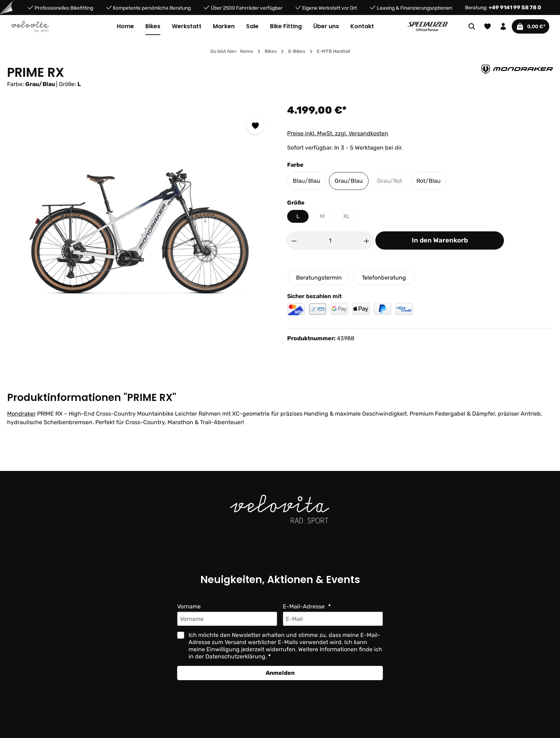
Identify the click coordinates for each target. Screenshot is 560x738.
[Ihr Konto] (499, 26)
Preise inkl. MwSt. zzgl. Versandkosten (338, 133)
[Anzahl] (330, 240)
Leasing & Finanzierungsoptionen (414, 8)
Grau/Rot (392, 183)
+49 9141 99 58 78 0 (515, 7)
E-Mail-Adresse (304, 606)
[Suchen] (467, 26)
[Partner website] (428, 26)
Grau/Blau (349, 181)
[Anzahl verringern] (294, 240)
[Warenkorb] (528, 26)
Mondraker (21, 414)
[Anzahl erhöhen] (367, 240)
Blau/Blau (307, 181)
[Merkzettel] (483, 26)
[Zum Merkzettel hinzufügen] (255, 126)
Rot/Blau (429, 181)
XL (350, 218)
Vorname (189, 606)
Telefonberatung (384, 278)
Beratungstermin (319, 278)
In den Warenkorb (440, 240)
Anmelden (280, 673)
